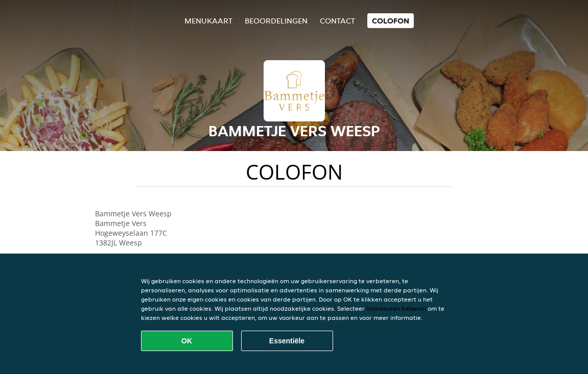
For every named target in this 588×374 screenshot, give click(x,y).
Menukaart (208, 21)
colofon (391, 21)
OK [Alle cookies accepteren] (187, 341)
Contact (337, 21)
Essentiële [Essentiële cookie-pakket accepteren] (287, 341)
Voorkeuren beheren (396, 308)
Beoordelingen (276, 21)
